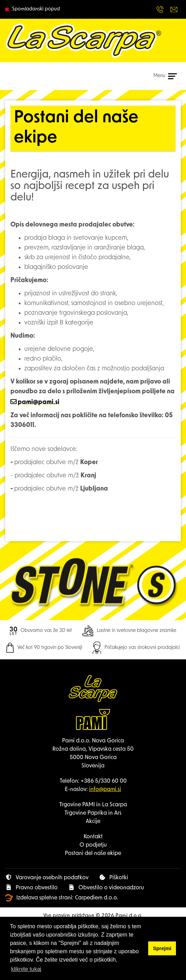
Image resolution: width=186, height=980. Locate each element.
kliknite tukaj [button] (26, 969)
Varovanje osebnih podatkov (47, 878)
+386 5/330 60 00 (104, 781)
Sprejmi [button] (162, 948)
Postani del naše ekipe (93, 854)
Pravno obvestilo (31, 888)
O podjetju (93, 845)
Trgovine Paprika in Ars (93, 813)
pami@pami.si (39, 402)
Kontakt (93, 837)
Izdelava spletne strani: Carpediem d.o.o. (62, 898)
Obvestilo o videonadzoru (106, 888)
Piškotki (113, 878)
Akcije (93, 822)
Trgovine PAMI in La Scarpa (93, 805)
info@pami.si (105, 790)
